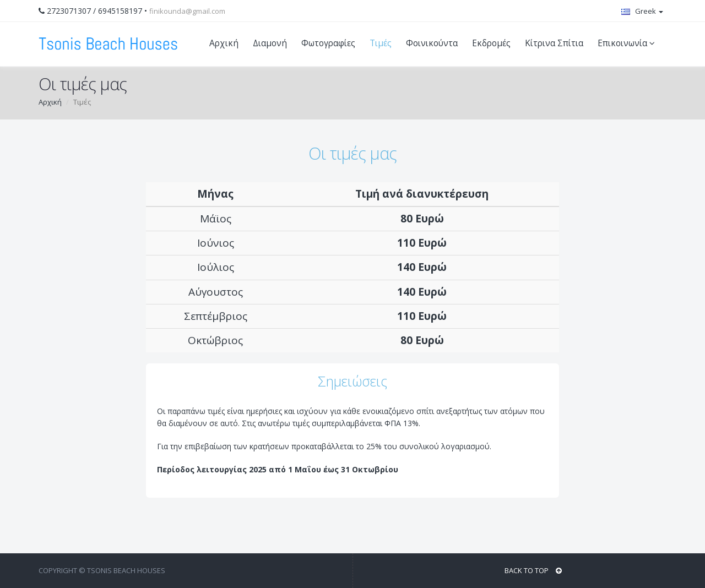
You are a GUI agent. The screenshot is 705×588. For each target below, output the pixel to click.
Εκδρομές (491, 43)
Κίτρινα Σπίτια (554, 43)
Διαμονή (270, 43)
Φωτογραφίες (328, 43)
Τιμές (381, 43)
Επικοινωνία (628, 43)
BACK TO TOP (533, 570)
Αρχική (224, 43)
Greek (642, 11)
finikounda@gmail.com (187, 11)
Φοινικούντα (432, 43)
